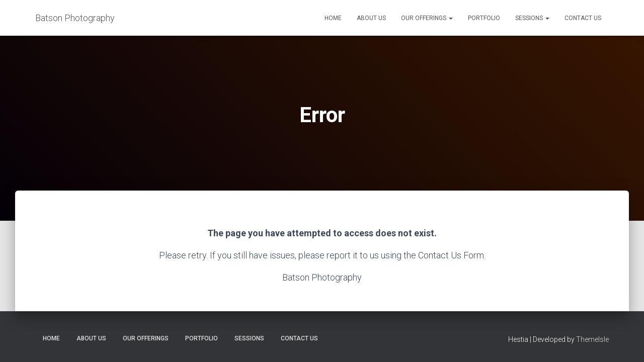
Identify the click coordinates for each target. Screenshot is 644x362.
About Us (371, 18)
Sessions (532, 18)
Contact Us (583, 18)
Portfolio (484, 18)
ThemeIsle (592, 339)
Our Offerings (427, 18)
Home (333, 18)
